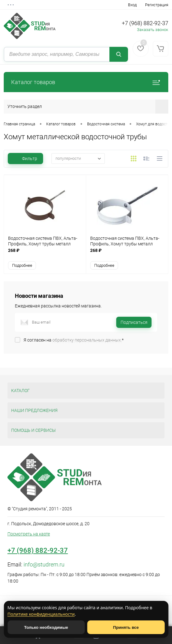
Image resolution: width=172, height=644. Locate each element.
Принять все (126, 627)
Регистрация (157, 5)
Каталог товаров (86, 82)
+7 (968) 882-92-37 (145, 23)
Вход (132, 5)
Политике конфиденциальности (41, 614)
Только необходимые (46, 627)
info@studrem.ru (44, 564)
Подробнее (22, 265)
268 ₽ (45, 254)
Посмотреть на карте (29, 534)
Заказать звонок (153, 30)
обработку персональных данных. (87, 340)
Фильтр (25, 159)
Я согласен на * (74, 340)
